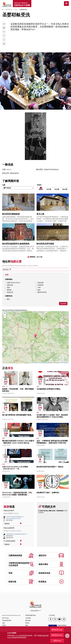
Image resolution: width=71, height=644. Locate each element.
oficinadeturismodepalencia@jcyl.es (17, 534)
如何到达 (6, 269)
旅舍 (38, 290)
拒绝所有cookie (57, 635)
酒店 (7, 287)
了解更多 (7, 524)
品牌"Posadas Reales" (13, 283)
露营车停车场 (41, 292)
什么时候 (10, 541)
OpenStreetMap (43, 363)
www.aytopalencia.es (13, 518)
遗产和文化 (9, 9)
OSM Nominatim (64, 363)
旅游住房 (9, 292)
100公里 (65, 189)
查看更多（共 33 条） (37, 257)
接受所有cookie (57, 630)
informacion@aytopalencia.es (15, 517)
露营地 (8, 290)
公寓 (38, 287)
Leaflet (32, 363)
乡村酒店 (39, 285)
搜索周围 (63, 304)
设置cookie (57, 640)
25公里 (49, 189)
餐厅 (7, 299)
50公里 (57, 189)
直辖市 (41, 189)
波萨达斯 (9, 285)
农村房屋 (39, 283)
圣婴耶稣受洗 (23, 9)
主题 (4, 185)
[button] (5, 314)
